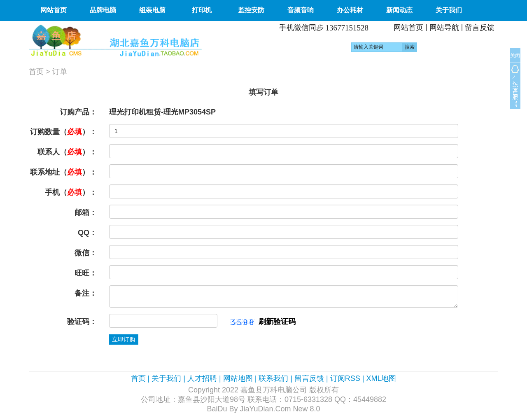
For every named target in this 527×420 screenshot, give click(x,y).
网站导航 (444, 28)
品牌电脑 (103, 10)
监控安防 (251, 10)
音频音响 (301, 10)
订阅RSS (345, 378)
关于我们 (449, 10)
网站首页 (54, 10)
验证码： (82, 322)
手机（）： (71, 192)
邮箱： (86, 212)
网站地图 (238, 378)
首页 (36, 72)
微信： (86, 253)
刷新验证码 (277, 322)
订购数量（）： (63, 132)
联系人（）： (67, 152)
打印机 (202, 10)
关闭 (515, 56)
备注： (86, 293)
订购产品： (78, 112)
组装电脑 (152, 10)
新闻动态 (399, 10)
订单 (60, 72)
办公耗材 (350, 10)
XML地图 (381, 378)
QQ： (87, 233)
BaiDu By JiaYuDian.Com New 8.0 (263, 409)
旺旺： (86, 273)
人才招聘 (202, 378)
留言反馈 (480, 28)
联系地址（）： (63, 172)
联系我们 (273, 378)
